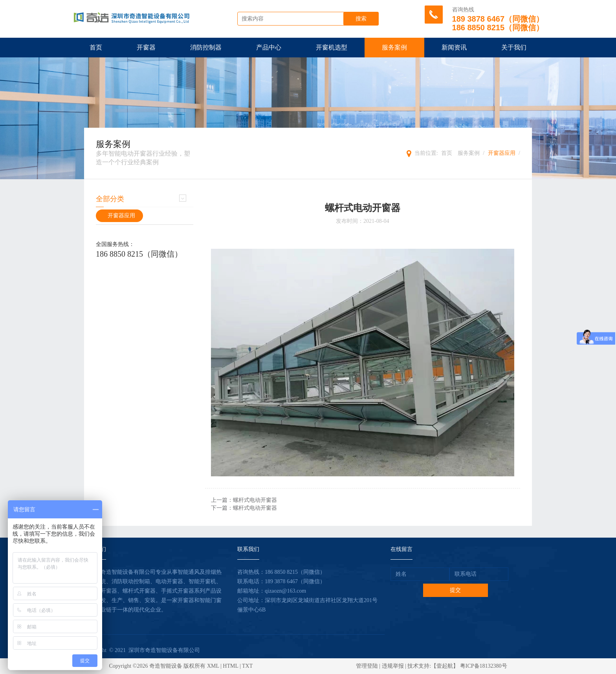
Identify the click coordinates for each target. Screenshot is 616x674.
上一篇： (244, 500)
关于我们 (514, 47)
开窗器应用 (502, 153)
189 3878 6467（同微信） (295, 581)
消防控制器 (206, 47)
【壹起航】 (445, 666)
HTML (230, 666)
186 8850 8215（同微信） (139, 254)
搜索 (361, 19)
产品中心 (269, 47)
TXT (247, 666)
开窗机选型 (332, 47)
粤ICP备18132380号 (484, 666)
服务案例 (394, 47)
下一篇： (244, 508)
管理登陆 (367, 666)
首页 (96, 47)
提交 (455, 590)
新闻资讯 (454, 47)
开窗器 (146, 47)
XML (213, 666)
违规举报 (393, 666)
